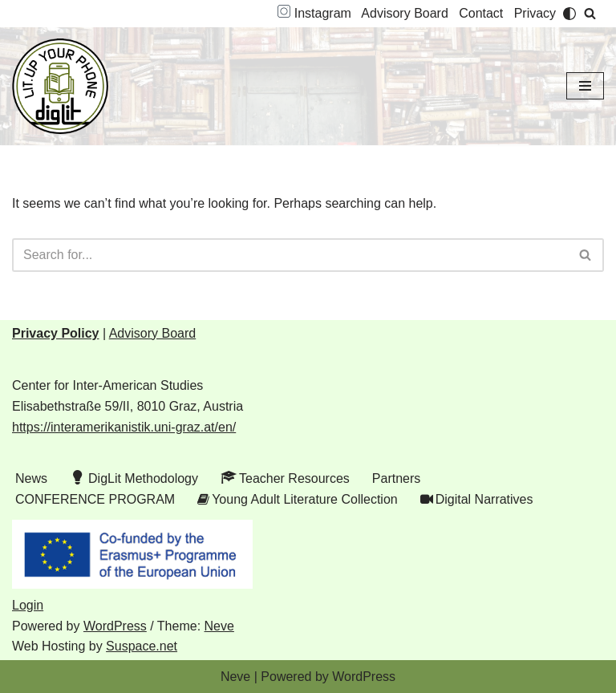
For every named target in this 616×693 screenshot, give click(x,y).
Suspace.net (142, 646)
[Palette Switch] (569, 14)
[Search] (590, 13)
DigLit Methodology (134, 477)
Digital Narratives (477, 500)
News (31, 478)
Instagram (314, 13)
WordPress (115, 626)
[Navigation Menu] (585, 86)
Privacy (535, 13)
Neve (219, 626)
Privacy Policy (56, 333)
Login (28, 605)
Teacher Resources (285, 477)
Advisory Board (405, 13)
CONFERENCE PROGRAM (95, 499)
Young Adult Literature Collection (298, 500)
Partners (396, 478)
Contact (481, 13)
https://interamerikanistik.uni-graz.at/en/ (124, 427)
